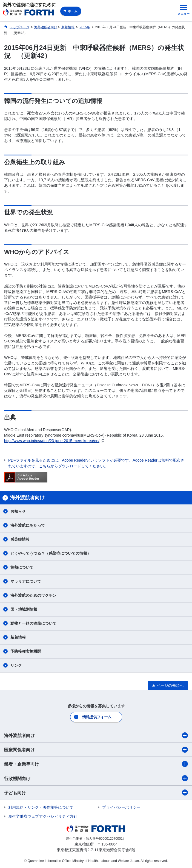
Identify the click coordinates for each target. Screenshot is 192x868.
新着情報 (18, 637)
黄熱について (22, 567)
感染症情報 (20, 539)
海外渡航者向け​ (96, 735)
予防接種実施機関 (26, 651)
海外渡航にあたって (28, 525)
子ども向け (96, 792)
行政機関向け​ (96, 778)
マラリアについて (26, 581)
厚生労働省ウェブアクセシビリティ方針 (43, 816)
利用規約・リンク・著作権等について (41, 807)
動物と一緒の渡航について (33, 623)
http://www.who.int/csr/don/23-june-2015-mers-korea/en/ (54, 441)
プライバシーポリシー (121, 807)
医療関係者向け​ (96, 750)
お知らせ (18, 511)
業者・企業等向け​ (96, 764)
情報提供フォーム (97, 717)
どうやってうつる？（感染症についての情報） (51, 553)
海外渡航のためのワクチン (33, 595)
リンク (16, 665)
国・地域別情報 (24, 609)
